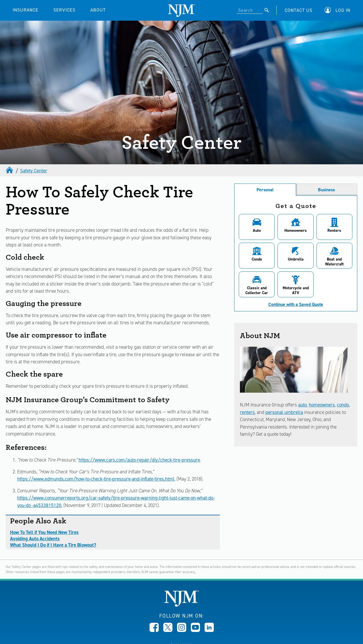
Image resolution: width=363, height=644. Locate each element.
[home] (10, 171)
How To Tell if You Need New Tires (44, 532)
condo (343, 405)
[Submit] (267, 10)
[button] (339, 10)
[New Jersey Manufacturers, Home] (181, 605)
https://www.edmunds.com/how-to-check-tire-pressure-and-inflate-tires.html (96, 479)
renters (247, 412)
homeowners (322, 405)
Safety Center (34, 171)
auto (302, 405)
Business (326, 190)
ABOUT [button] (98, 10)
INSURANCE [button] (26, 10)
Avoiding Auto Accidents (35, 539)
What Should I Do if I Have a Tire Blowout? (53, 545)
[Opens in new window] (154, 630)
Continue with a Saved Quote (296, 304)
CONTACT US (299, 10)
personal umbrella (284, 412)
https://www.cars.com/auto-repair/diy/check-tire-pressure (139, 460)
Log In (343, 10)
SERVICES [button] (64, 10)
